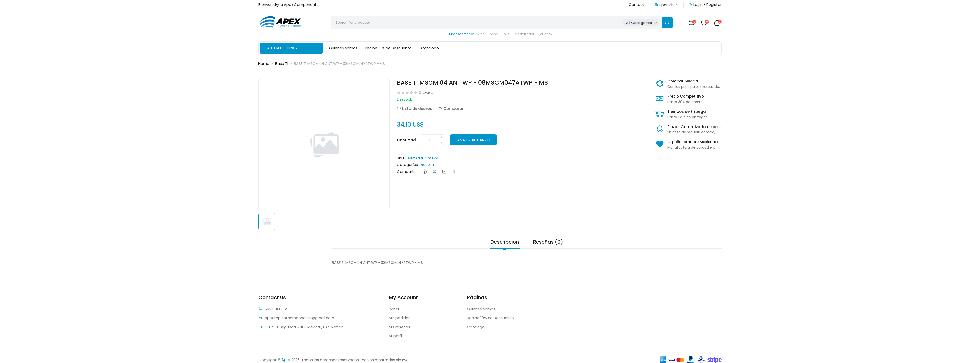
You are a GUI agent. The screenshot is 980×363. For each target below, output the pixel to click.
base (496, 34)
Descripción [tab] (505, 242)
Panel (394, 309)
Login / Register (705, 5)
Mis (509, 34)
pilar (483, 34)
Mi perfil (396, 336)
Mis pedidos (400, 318)
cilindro (548, 34)
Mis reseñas (399, 327)
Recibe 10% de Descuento (388, 49)
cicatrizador (527, 34)
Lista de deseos (415, 109)
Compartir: (407, 172)
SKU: (401, 158)
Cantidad (406, 140)
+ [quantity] (441, 138)
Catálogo (429, 49)
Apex (286, 360)
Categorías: (408, 165)
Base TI (282, 64)
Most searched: (464, 34)
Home (264, 64)
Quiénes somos (343, 49)
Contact (634, 5)
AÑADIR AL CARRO (474, 140)
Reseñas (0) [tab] (548, 242)
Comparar (451, 109)
